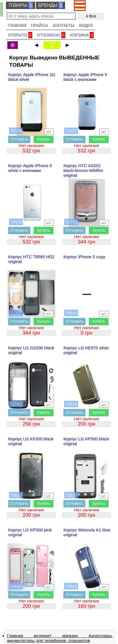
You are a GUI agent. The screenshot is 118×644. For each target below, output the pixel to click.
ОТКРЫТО (20, 35)
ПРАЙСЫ (39, 25)
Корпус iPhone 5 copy (84, 257)
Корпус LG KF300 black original (31, 441)
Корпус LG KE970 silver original (86, 350)
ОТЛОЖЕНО (51, 35)
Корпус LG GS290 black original (31, 350)
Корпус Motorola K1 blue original (87, 532)
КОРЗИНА (82, 35)
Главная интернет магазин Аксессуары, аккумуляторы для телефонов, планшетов (60, 638)
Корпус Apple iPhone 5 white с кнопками (30, 168)
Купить (44, 139)
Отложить (19, 139)
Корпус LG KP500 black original (86, 441)
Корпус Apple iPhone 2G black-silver (32, 77)
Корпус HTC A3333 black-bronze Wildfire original (83, 170)
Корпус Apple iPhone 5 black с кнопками (85, 77)
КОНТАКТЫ (64, 25)
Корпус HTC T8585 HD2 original (31, 259)
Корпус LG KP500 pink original (30, 532)
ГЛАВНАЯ (17, 25)
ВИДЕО (86, 25)
